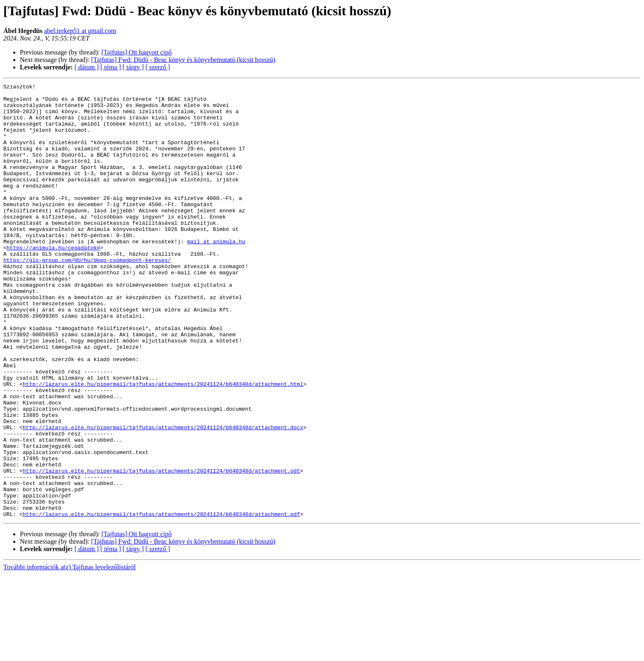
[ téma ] (111, 67)
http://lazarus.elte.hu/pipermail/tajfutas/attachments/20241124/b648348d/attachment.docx (163, 497)
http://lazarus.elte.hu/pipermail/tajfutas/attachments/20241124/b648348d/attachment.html (163, 445)
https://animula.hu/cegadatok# (53, 281)
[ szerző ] (158, 67)
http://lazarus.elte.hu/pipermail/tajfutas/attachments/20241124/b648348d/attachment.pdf (161, 601)
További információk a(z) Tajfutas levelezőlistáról (69, 654)
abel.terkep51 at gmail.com (80, 31)
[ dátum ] (87, 67)
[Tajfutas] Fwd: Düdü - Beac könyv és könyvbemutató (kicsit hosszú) (183, 60)
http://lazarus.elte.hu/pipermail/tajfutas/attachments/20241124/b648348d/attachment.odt (161, 549)
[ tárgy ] (133, 67)
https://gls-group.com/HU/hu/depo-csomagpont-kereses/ (87, 296)
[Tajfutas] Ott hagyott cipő (136, 52)
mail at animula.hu (216, 273)
